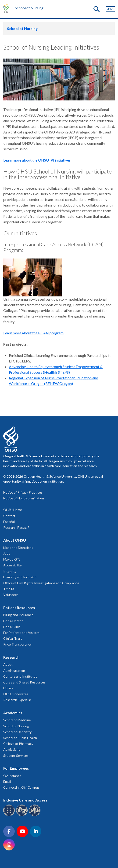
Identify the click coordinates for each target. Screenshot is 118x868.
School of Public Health (20, 738)
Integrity (10, 571)
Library (8, 688)
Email (7, 781)
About (8, 664)
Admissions (12, 749)
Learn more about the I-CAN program (33, 333)
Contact (9, 516)
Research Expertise (18, 700)
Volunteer (11, 595)
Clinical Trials (13, 638)
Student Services (16, 755)
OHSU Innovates (16, 694)
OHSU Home (13, 510)
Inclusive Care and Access (25, 800)
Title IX (9, 589)
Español (9, 522)
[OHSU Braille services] (10, 815)
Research (11, 657)
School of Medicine (17, 720)
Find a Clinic (12, 627)
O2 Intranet (12, 776)
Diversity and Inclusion (20, 577)
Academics (13, 713)
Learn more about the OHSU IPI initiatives (37, 160)
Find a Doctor (13, 621)
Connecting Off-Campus (21, 787)
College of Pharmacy (18, 744)
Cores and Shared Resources (24, 682)
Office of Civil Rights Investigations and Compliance (41, 583)
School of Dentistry (17, 732)
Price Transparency (17, 644)
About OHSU (15, 540)
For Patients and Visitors (21, 633)
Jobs (7, 553)
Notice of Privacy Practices (23, 492)
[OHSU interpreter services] (35, 815)
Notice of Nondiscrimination (24, 498)
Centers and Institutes (20, 676)
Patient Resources (19, 608)
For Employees (16, 768)
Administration (14, 670)
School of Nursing (29, 8)
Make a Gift (12, 559)
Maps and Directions (18, 548)
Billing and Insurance (18, 615)
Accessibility (13, 565)
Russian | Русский (16, 527)
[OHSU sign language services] (23, 815)
